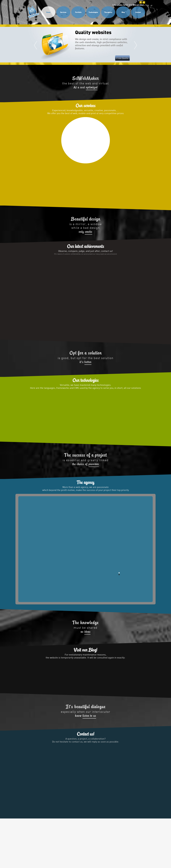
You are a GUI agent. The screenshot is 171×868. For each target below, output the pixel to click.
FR (141, 2)
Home (48, 12)
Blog (123, 12)
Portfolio (78, 12)
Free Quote (122, 58)
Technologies (93, 12)
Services (63, 12)
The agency (108, 12)
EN (144, 2)
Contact (138, 12)
